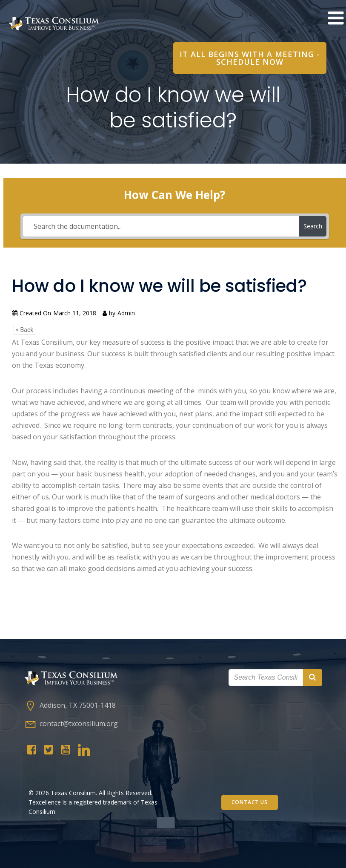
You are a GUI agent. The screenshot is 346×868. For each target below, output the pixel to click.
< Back (24, 330)
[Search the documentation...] (161, 226)
